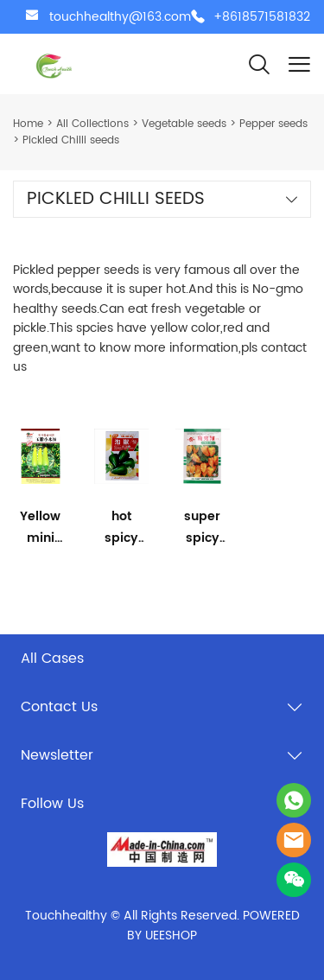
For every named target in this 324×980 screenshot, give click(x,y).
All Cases (52, 659)
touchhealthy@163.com (120, 17)
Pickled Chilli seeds (71, 140)
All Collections (92, 124)
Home (28, 124)
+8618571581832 (262, 17)
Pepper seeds (273, 124)
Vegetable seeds (184, 124)
